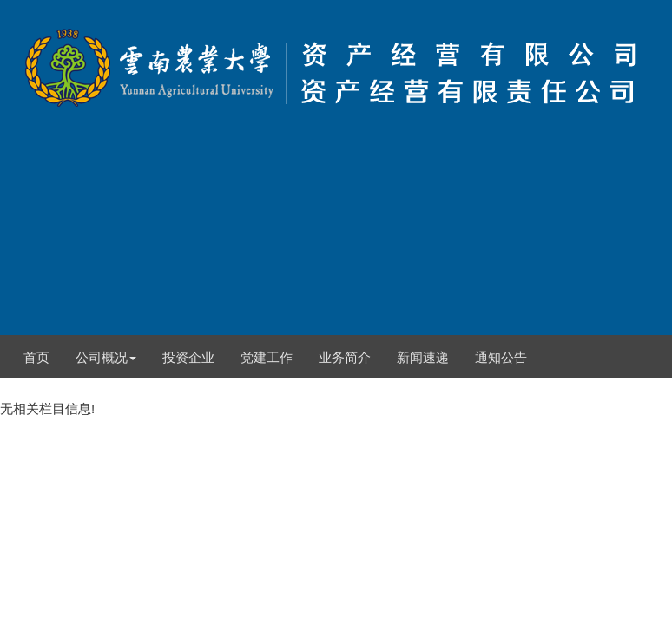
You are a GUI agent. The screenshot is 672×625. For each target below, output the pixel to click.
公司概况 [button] (106, 357)
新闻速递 (423, 357)
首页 (36, 357)
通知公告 (501, 357)
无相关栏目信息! (336, 208)
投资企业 (188, 357)
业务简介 (345, 357)
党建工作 (267, 357)
